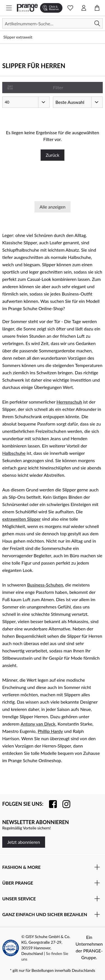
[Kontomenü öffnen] (84, 8)
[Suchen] (53, 23)
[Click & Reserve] (51, 8)
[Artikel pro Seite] (26, 102)
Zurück (53, 155)
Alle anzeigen (53, 207)
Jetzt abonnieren (24, 842)
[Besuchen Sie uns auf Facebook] (50, 804)
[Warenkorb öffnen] (97, 8)
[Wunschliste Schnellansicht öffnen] (70, 8)
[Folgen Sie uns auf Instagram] (64, 804)
